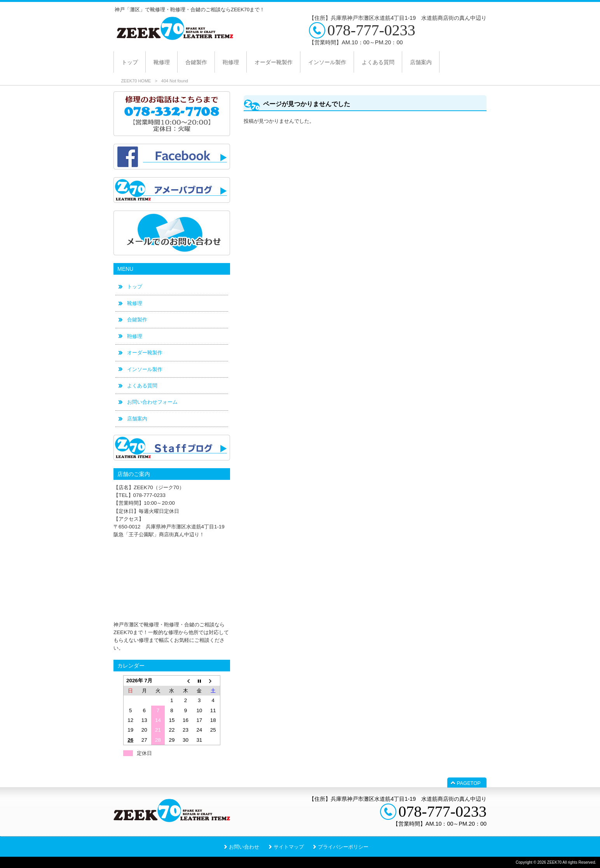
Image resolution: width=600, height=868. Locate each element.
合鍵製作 (137, 320)
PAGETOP (469, 783)
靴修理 (135, 303)
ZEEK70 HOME (136, 81)
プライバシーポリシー (343, 847)
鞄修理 (135, 336)
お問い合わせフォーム (152, 402)
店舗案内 (137, 419)
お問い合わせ (244, 847)
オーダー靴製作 (145, 353)
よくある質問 (142, 386)
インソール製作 (145, 369)
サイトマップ (289, 847)
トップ (135, 287)
